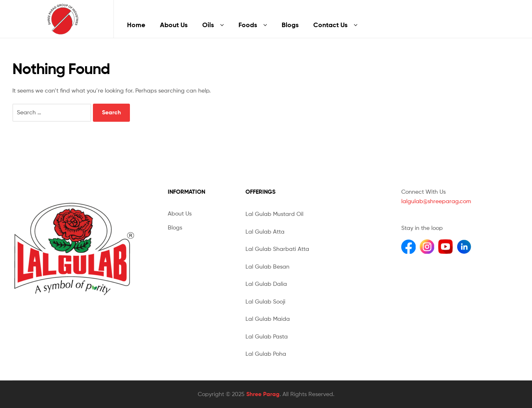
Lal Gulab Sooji (265, 301)
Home (136, 25)
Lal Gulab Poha (266, 354)
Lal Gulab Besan (267, 266)
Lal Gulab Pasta (267, 336)
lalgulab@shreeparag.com (436, 201)
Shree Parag (263, 394)
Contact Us (330, 25)
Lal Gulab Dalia (266, 284)
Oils (208, 25)
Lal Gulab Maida (268, 319)
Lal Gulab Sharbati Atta (277, 249)
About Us (174, 25)
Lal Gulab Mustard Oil (274, 214)
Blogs (290, 25)
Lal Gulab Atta (265, 231)
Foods (248, 25)
